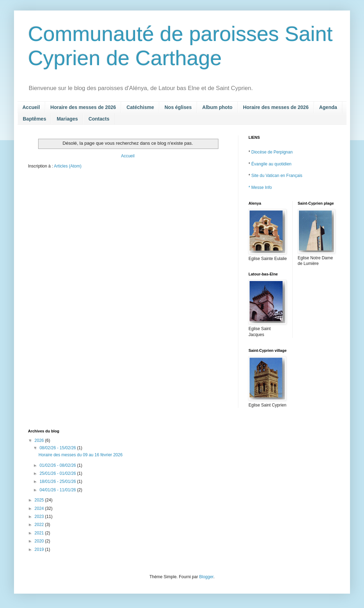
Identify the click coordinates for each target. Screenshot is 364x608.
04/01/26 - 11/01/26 (58, 490)
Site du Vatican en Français (277, 176)
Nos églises (178, 107)
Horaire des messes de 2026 (83, 107)
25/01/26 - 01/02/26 (58, 473)
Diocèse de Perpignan (272, 152)
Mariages (67, 119)
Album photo (217, 107)
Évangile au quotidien (271, 164)
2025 (40, 500)
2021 (40, 533)
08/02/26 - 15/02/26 (58, 448)
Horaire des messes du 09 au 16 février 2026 (80, 455)
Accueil (31, 107)
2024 (40, 508)
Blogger (206, 577)
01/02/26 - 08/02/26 (58, 465)
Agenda (328, 107)
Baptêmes (34, 119)
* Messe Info (260, 187)
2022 (40, 525)
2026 (40, 440)
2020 (40, 541)
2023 (40, 517)
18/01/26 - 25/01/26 (58, 481)
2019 (40, 549)
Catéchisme (140, 107)
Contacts (99, 119)
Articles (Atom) (68, 166)
